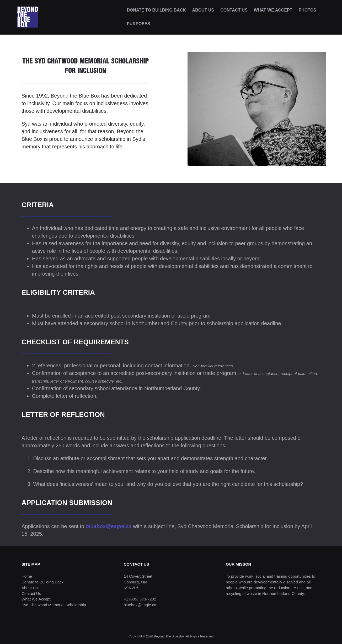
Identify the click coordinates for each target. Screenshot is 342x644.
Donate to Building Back (42, 582)
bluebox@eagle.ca (109, 526)
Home (27, 576)
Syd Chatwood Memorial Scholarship (54, 605)
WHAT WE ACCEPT (273, 10)
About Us (30, 588)
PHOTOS (308, 10)
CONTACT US (234, 10)
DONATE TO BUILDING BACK (156, 10)
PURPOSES (138, 24)
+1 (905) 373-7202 (140, 599)
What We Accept (36, 599)
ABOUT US (203, 10)
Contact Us (31, 594)
